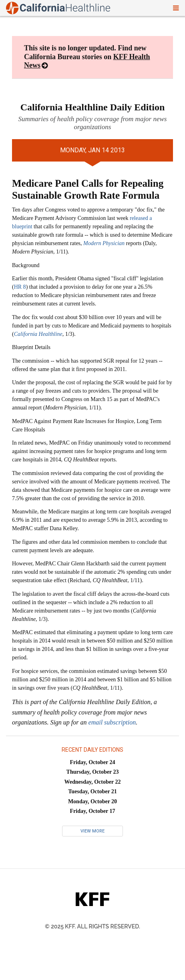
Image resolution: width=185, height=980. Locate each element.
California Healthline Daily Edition (93, 107)
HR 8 (20, 287)
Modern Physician (104, 243)
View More (92, 831)
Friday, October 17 (93, 811)
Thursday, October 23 (93, 772)
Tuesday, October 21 (92, 791)
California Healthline (38, 334)
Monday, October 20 (92, 801)
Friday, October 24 (93, 762)
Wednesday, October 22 (93, 782)
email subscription (112, 722)
